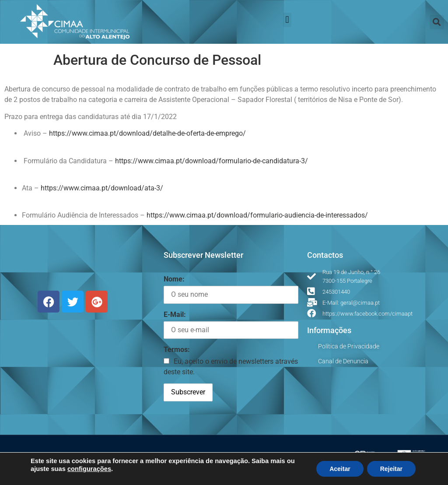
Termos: (177, 350)
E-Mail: (175, 315)
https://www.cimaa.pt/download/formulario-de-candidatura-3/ (212, 161)
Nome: (174, 279)
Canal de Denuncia (343, 361)
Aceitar (340, 469)
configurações (89, 469)
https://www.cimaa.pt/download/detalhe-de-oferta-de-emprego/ (147, 133)
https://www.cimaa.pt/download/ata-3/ (102, 188)
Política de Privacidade (349, 346)
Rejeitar (391, 469)
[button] (287, 20)
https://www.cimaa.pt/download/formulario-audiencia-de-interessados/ (257, 215)
